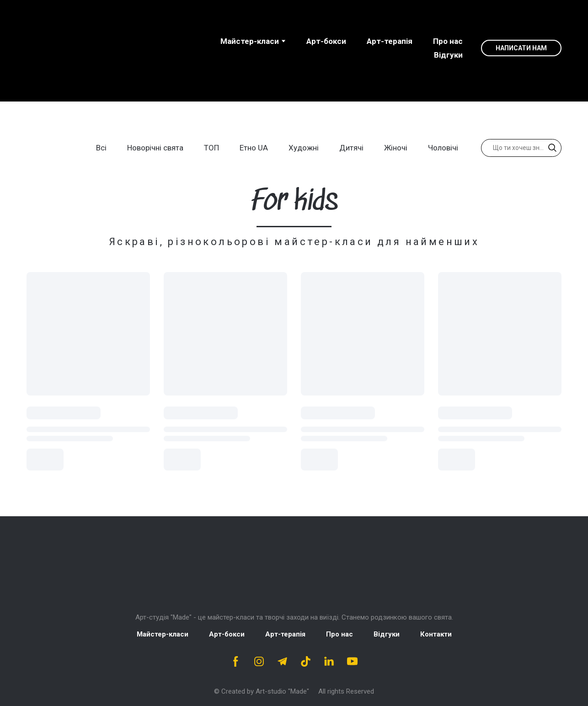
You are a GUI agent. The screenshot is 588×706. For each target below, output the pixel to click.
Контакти (436, 634)
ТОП (211, 148)
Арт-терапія (390, 41)
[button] (521, 48)
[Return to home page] (294, 571)
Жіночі (396, 148)
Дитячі (351, 148)
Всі (101, 148)
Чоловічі (443, 148)
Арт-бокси (227, 634)
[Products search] (521, 148)
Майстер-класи (250, 41)
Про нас (448, 41)
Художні (304, 148)
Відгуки (448, 55)
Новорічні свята (155, 148)
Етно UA (254, 148)
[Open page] (85, 48)
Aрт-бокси (326, 41)
